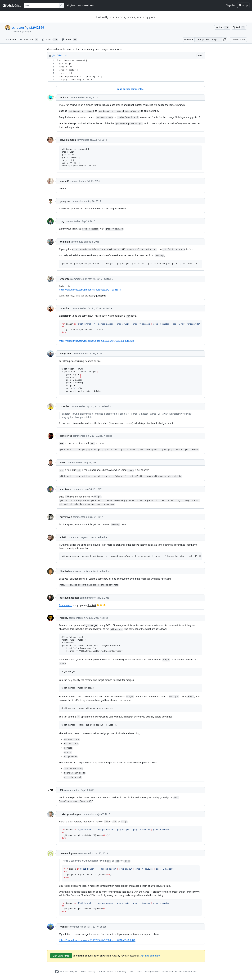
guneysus (65, 201)
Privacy (92, 972)
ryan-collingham (69, 853)
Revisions (29, 40)
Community (121, 972)
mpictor (64, 97)
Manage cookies (152, 972)
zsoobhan (65, 308)
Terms (83, 972)
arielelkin (65, 242)
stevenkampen (68, 140)
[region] (126, 70)
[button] (225, 40)
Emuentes (65, 279)
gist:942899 (35, 27)
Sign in (230, 5)
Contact (139, 972)
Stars (50, 40)
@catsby (164, 797)
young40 (64, 181)
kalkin (63, 462)
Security (101, 972)
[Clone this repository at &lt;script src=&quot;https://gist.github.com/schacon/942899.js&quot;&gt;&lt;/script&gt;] (208, 40)
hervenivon (66, 517)
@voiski (83, 579)
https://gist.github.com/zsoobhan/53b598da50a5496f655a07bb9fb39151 (97, 341)
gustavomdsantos (69, 598)
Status (110, 972)
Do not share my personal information (180, 972)
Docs (131, 972)
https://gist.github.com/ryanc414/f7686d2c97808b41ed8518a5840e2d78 (97, 940)
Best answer (65, 605)
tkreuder (64, 406)
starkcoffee (66, 436)
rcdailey (64, 618)
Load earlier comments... (130, 89)
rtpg (62, 221)
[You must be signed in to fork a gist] (239, 27)
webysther (65, 354)
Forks (69, 40)
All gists (71, 5)
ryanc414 (65, 927)
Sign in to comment (150, 956)
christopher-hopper (70, 814)
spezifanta (65, 489)
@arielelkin (65, 316)
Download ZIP (238, 40)
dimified (64, 571)
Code (11, 40)
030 (62, 790)
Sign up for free (61, 956)
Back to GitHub (86, 5)
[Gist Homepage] (12, 5)
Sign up (243, 5)
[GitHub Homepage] (57, 972)
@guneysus (65, 229)
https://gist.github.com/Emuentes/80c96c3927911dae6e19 (90, 290)
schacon (18, 27)
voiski (63, 537)
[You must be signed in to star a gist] (222, 27)
